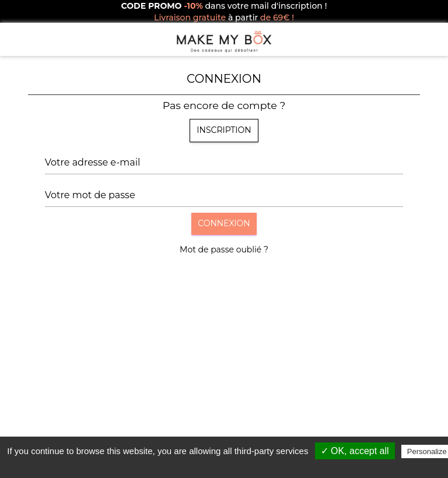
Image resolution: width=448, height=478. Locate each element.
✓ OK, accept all (355, 451)
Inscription (224, 130)
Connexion (224, 223)
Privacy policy (230, 466)
